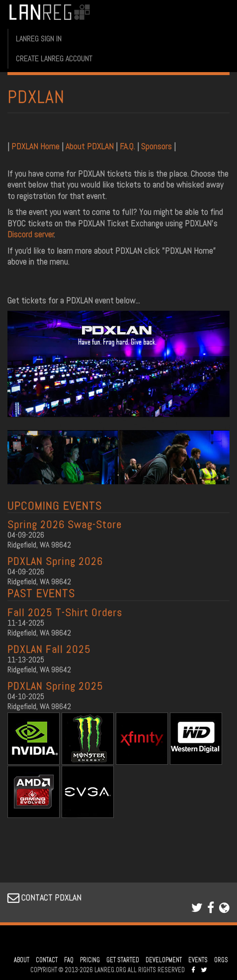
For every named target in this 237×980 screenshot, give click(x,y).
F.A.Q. (127, 146)
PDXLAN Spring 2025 (55, 686)
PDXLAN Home (37, 146)
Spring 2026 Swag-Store (65, 524)
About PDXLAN (90, 146)
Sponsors (157, 146)
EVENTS (198, 960)
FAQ (69, 960)
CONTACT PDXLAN (44, 897)
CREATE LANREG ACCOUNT (54, 58)
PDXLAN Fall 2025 (49, 649)
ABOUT (22, 960)
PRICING (90, 960)
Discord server (31, 234)
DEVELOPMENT (164, 960)
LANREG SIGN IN (39, 39)
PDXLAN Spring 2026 (55, 561)
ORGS (221, 960)
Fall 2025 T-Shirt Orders (65, 612)
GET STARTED (123, 960)
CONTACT (47, 960)
